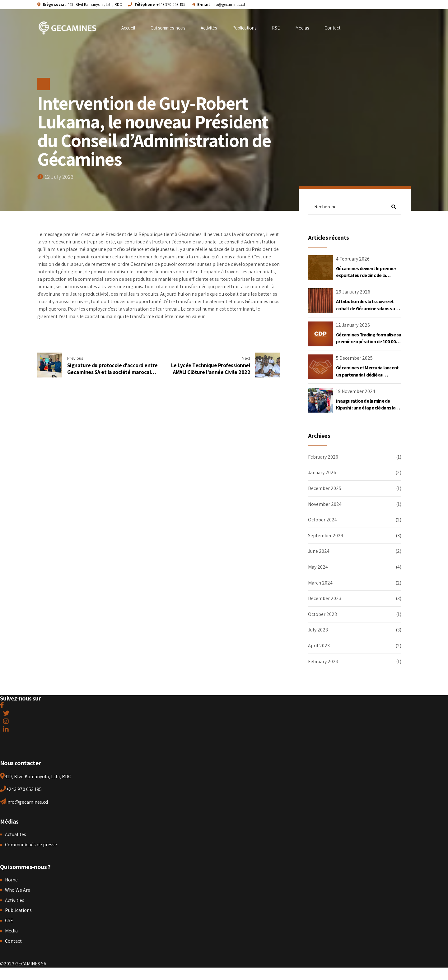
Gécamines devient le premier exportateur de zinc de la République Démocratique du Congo (366, 279)
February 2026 (323, 457)
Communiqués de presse (31, 845)
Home (11, 880)
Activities (15, 900)
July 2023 (318, 630)
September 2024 (326, 536)
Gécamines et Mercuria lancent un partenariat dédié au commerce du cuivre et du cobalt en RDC (367, 378)
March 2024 (320, 583)
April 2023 (319, 646)
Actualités (16, 834)
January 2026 (322, 472)
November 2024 (325, 504)
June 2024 (319, 551)
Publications (244, 28)
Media (11, 931)
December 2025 (325, 488)
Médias (302, 28)
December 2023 (325, 598)
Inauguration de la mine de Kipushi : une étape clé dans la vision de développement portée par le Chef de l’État (366, 411)
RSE (276, 28)
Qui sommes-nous (168, 28)
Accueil (128, 28)
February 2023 (323, 661)
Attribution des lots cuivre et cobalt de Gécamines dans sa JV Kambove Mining (368, 308)
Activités (209, 28)
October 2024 (322, 520)
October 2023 (322, 614)
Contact (332, 28)
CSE (9, 920)
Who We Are (18, 890)
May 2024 (318, 567)
